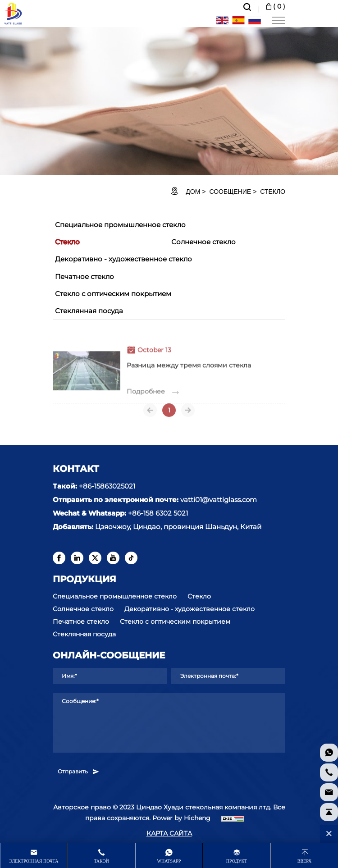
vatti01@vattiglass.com (219, 500)
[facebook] (59, 558)
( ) (275, 6)
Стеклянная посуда (89, 311)
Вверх (305, 861)
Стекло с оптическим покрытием (113, 294)
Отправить (79, 772)
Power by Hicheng (181, 818)
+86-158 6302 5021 (158, 513)
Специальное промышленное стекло (120, 225)
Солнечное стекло (203, 242)
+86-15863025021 (107, 486)
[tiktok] (131, 558)
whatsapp (169, 861)
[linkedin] (77, 558)
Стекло (273, 192)
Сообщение (230, 192)
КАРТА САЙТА (169, 833)
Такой (101, 861)
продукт (237, 861)
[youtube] (113, 558)
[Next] (188, 414)
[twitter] (95, 558)
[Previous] (150, 414)
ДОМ (193, 192)
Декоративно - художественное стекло (123, 259)
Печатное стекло (84, 276)
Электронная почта (34, 861)
